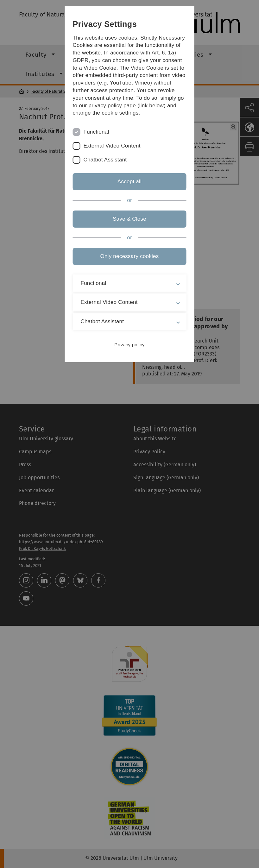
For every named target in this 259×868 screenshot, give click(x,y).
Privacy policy (129, 345)
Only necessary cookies (129, 256)
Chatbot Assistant (105, 160)
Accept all (129, 182)
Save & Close (129, 219)
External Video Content (112, 146)
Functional (96, 132)
